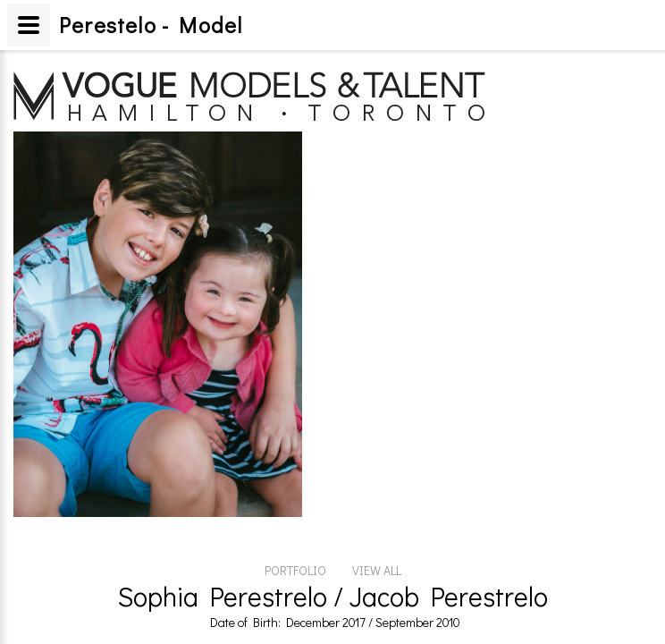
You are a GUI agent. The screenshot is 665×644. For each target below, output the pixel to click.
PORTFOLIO (295, 470)
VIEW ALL (377, 470)
